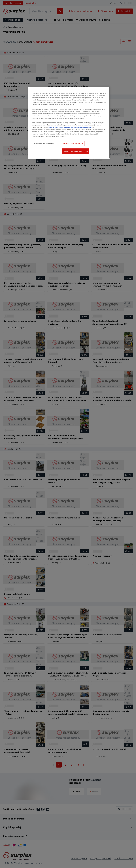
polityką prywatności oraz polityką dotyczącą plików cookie (70, 127)
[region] (69, 123)
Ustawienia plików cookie (44, 143)
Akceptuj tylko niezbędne (73, 143)
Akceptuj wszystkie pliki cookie (76, 151)
